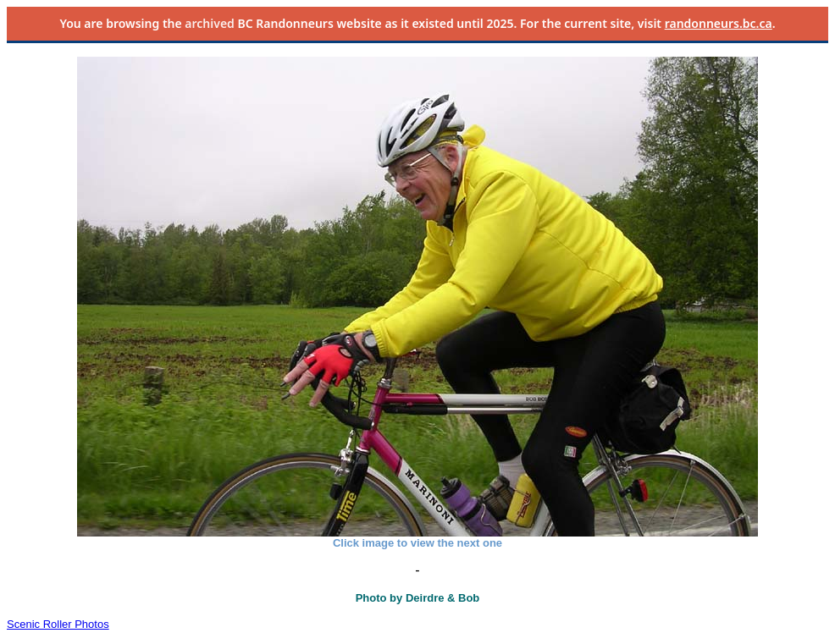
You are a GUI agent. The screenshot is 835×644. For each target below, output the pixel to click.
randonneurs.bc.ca (719, 23)
